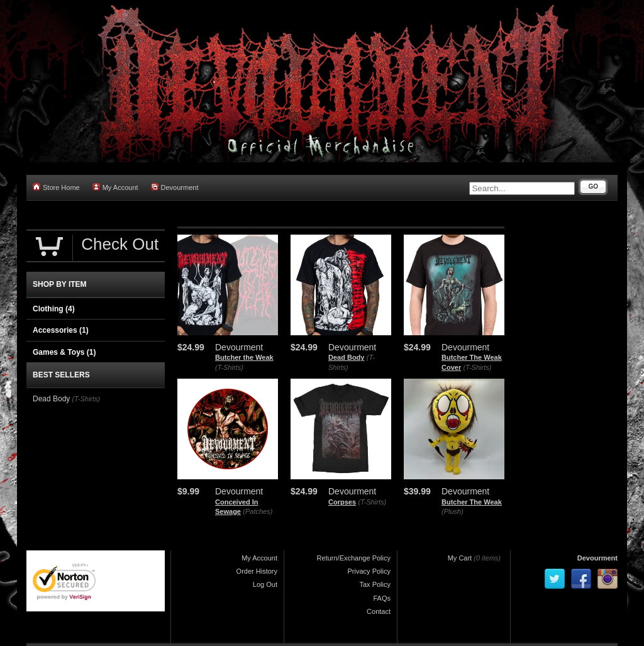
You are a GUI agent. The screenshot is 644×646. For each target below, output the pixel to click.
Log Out (265, 584)
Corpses (342, 502)
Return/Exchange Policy (354, 558)
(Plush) (452, 511)
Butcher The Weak (472, 502)
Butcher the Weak (244, 357)
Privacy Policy (369, 571)
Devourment (175, 187)
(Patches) (258, 511)
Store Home (56, 187)
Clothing (54, 309)
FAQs (382, 598)
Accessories (61, 330)
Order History (257, 571)
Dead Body (346, 357)
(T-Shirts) (229, 367)
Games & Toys (64, 352)
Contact (379, 611)
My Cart (460, 558)
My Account (115, 187)
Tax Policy (375, 584)
